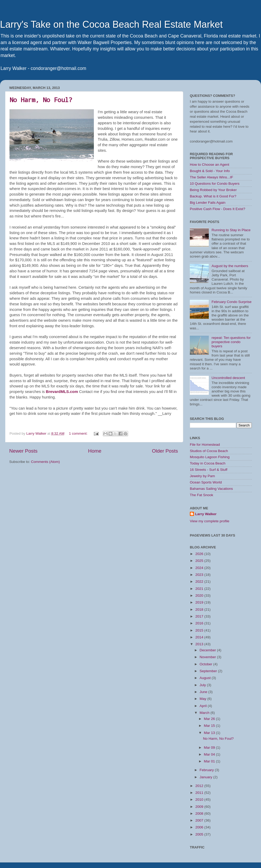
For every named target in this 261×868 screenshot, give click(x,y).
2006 (200, 827)
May (203, 699)
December (208, 650)
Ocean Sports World (206, 482)
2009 (200, 807)
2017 (200, 616)
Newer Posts (23, 451)
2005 (200, 834)
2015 (200, 630)
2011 (200, 793)
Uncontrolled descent (228, 378)
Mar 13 (210, 733)
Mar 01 (210, 761)
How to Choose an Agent (209, 165)
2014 (200, 637)
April (204, 706)
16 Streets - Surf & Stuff (209, 470)
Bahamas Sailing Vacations (211, 489)
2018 (200, 610)
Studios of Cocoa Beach (209, 451)
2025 (200, 561)
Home (95, 451)
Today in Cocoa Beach (208, 463)
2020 (200, 596)
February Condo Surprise (231, 302)
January (206, 777)
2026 (200, 554)
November (208, 657)
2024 (200, 568)
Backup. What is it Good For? (213, 196)
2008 (200, 814)
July (203, 685)
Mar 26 (210, 719)
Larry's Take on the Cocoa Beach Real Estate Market (111, 24)
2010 (200, 800)
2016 (200, 623)
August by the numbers (230, 266)
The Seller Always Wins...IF (211, 177)
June (204, 692)
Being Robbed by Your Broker (213, 190)
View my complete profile (210, 521)
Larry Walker (206, 514)
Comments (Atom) (46, 462)
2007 (200, 820)
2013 (200, 644)
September (209, 671)
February (207, 770)
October (206, 664)
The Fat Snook (202, 495)
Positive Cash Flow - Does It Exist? (217, 209)
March (205, 713)
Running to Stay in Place (231, 230)
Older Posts (165, 451)
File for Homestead (205, 445)
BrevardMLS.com (62, 392)
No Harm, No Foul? (41, 100)
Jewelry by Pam (202, 476)
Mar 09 (210, 748)
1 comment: (79, 433)
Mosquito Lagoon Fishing (210, 457)
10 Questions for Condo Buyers (215, 184)
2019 (200, 602)
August (206, 678)
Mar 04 (210, 754)
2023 (200, 575)
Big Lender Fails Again (208, 203)
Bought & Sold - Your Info (210, 171)
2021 (200, 589)
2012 (200, 786)
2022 (200, 582)
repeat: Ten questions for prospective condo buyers (231, 342)
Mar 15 (210, 726)
